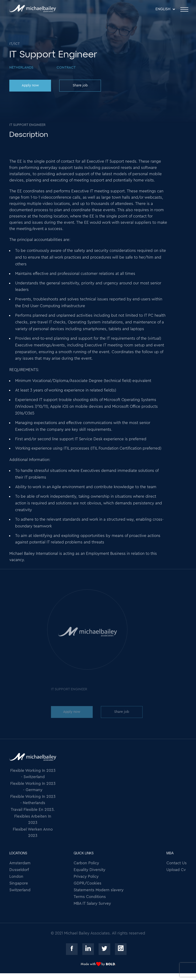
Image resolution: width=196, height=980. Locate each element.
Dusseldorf (19, 870)
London (16, 876)
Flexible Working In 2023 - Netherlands (33, 800)
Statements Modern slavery (99, 890)
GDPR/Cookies (88, 883)
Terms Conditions (90, 897)
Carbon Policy (86, 863)
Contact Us (177, 863)
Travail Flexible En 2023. (33, 810)
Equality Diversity (89, 870)
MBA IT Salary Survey (92, 903)
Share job (80, 85)
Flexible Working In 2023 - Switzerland (33, 774)
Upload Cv (176, 870)
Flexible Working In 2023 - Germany (33, 787)
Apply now (30, 85)
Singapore (19, 883)
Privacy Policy (86, 876)
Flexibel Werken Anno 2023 (33, 832)
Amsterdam (20, 863)
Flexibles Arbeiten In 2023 (33, 819)
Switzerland (20, 890)
